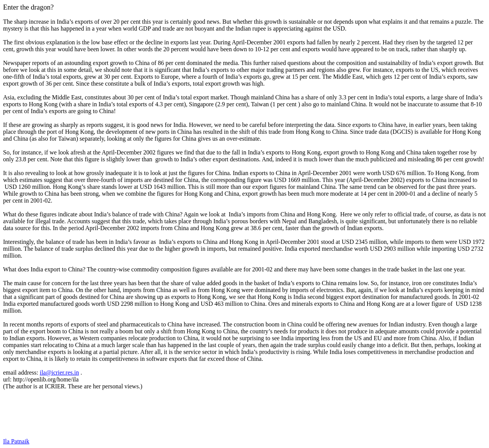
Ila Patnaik (16, 441)
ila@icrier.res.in (59, 373)
